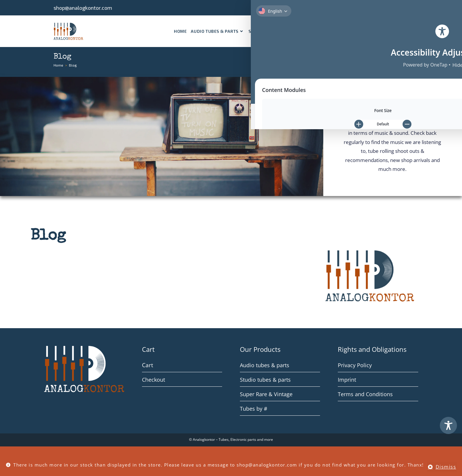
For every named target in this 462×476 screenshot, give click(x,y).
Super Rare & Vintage (266, 394)
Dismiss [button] (446, 467)
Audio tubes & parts (265, 365)
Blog (73, 65)
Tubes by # (254, 409)
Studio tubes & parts (265, 380)
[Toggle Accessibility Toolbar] (448, 425)
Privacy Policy (355, 365)
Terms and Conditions (365, 394)
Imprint (347, 380)
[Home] (58, 65)
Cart (147, 365)
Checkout (154, 380)
